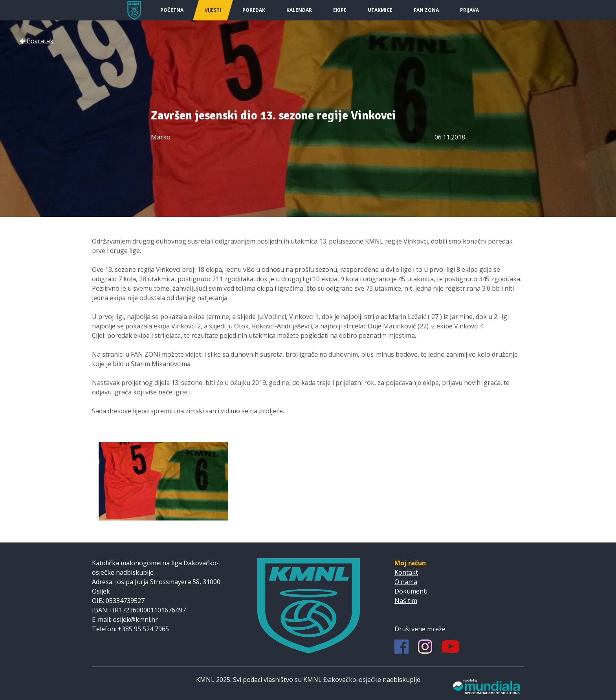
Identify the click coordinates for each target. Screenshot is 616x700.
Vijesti (213, 10)
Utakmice (380, 10)
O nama (406, 582)
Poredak (254, 10)
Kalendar (299, 10)
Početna (172, 10)
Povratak (37, 41)
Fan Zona (426, 10)
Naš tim (406, 601)
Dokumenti (411, 591)
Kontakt (406, 572)
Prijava (469, 10)
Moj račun (410, 563)
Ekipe (340, 10)
